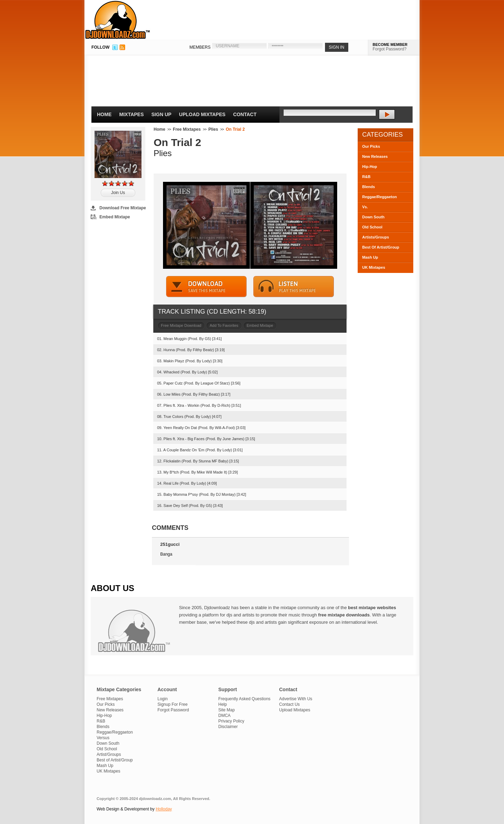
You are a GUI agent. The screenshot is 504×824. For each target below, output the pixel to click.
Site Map (226, 710)
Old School (372, 227)
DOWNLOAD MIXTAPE (206, 287)
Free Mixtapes (187, 129)
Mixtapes (132, 114)
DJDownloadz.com (118, 20)
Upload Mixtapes (202, 114)
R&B (366, 177)
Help (223, 704)
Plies (213, 129)
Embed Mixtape (115, 217)
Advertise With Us (296, 699)
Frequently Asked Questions (244, 699)
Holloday (164, 809)
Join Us (118, 193)
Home (104, 114)
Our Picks (371, 146)
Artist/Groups (109, 754)
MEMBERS (200, 47)
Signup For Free (173, 704)
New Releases (375, 156)
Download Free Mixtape (123, 208)
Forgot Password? (389, 49)
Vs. (365, 207)
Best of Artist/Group (115, 760)
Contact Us (289, 704)
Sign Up (162, 114)
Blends (369, 187)
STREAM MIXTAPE (294, 287)
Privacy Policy (231, 721)
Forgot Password (173, 710)
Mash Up (370, 257)
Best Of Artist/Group (381, 247)
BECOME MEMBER (390, 45)
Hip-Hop (370, 167)
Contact (245, 114)
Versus (103, 738)
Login (162, 699)
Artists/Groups (376, 237)
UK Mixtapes (374, 267)
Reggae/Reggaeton (380, 197)
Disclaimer (228, 727)
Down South (373, 217)
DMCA (224, 716)
